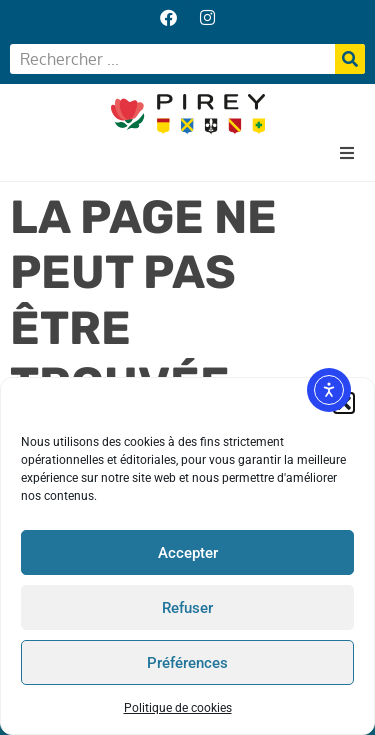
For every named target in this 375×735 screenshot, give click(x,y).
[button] (347, 153)
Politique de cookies (178, 709)
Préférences (187, 663)
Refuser (187, 608)
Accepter (188, 553)
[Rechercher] (350, 59)
